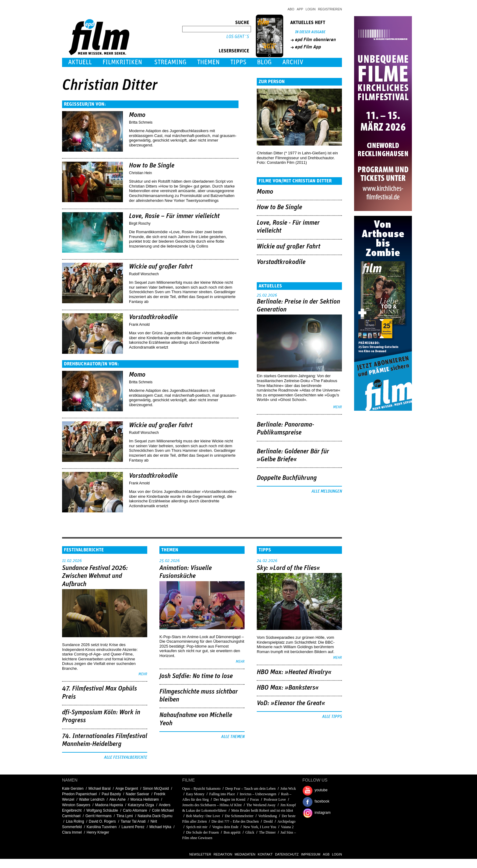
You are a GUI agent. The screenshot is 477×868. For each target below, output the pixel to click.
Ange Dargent (127, 789)
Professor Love (275, 799)
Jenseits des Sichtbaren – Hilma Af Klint (212, 805)
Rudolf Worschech (144, 274)
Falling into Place (222, 794)
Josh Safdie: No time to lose (196, 676)
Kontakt (265, 854)
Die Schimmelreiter (239, 816)
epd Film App (308, 47)
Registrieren (330, 9)
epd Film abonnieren (315, 40)
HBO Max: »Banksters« (288, 688)
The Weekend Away (261, 805)
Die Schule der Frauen (203, 832)
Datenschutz (287, 854)
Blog (264, 62)
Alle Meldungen (327, 491)
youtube (321, 790)
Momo (137, 115)
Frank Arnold (139, 325)
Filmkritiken (122, 62)
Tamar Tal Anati (133, 821)
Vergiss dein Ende (225, 827)
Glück (250, 832)
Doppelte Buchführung (287, 478)
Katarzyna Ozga (141, 805)
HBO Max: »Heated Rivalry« (294, 672)
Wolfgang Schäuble (102, 810)
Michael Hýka (160, 827)
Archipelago (286, 821)
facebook (322, 801)
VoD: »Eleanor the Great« (291, 703)
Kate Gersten (73, 789)
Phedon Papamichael (79, 794)
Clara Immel (72, 832)
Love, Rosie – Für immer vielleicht (174, 216)
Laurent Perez (133, 827)
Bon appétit (232, 832)
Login (311, 9)
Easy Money (195, 794)
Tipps (238, 62)
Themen (208, 62)
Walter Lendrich (92, 799)
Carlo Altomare (135, 810)
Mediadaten (245, 854)
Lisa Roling (75, 821)
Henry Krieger (98, 832)
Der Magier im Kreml (230, 799)
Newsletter (200, 854)
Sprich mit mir (197, 827)
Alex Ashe (117, 799)
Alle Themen (233, 737)
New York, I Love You (260, 827)
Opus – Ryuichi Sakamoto (201, 789)
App (300, 9)
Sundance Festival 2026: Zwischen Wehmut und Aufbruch (95, 576)
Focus (254, 799)
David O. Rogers (102, 821)
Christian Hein (140, 173)
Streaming (170, 62)
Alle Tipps (332, 717)
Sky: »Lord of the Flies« (288, 568)
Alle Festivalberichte (126, 757)
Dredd (268, 821)
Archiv (293, 62)
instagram (323, 813)
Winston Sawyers (76, 805)
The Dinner (267, 832)
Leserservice (234, 51)
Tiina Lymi (125, 816)
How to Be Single (152, 166)
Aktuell (80, 62)
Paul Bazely (111, 794)
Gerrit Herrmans (99, 816)
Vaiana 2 (287, 827)
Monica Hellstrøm (145, 799)
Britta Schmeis (141, 122)
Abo (291, 9)
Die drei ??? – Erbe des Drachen (235, 821)
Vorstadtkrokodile (153, 317)
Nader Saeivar (138, 794)
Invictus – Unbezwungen (258, 794)
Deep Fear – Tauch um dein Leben (251, 789)
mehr (338, 407)
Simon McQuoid (156, 789)
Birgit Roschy (140, 223)
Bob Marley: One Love (203, 816)
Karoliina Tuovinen (102, 827)
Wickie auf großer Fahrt (161, 267)
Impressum (311, 854)
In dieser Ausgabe (310, 32)
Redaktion (223, 854)
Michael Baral (100, 789)
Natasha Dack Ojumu (155, 816)
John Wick (288, 789)
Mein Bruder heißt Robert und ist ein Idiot (262, 810)
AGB (326, 854)
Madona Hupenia (109, 805)
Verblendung (268, 816)
